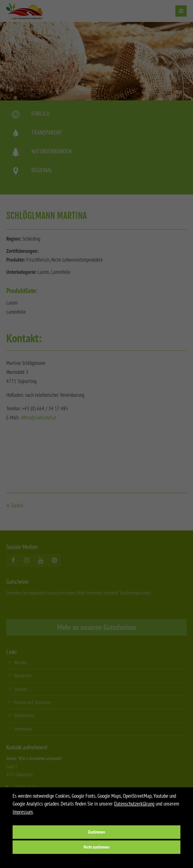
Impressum (23, 812)
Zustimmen (96, 832)
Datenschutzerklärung (134, 804)
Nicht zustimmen (96, 847)
